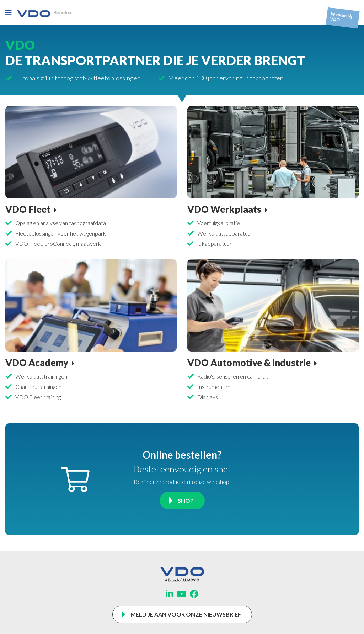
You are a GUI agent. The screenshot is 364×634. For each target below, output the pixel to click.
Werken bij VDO (341, 17)
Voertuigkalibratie (219, 223)
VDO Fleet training (38, 397)
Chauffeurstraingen (38, 387)
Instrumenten (214, 387)
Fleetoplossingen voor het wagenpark (61, 233)
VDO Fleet (28, 209)
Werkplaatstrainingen (41, 376)
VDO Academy (37, 363)
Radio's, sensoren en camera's (233, 376)
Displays (208, 397)
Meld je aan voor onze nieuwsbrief (186, 614)
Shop (186, 500)
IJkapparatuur (215, 244)
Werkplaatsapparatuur (225, 233)
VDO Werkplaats (224, 209)
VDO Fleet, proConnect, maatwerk (58, 244)
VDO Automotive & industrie (249, 363)
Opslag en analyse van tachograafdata (61, 223)
